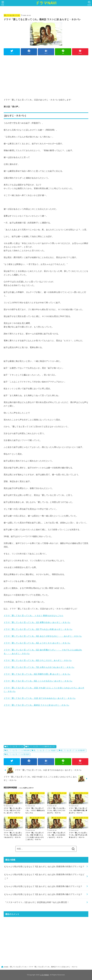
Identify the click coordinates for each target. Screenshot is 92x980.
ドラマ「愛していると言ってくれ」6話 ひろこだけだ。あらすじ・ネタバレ (38, 660)
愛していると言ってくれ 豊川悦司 (18, 754)
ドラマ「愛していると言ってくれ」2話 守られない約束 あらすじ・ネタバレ (38, 629)
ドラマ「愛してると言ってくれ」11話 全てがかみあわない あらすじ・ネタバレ (40, 698)
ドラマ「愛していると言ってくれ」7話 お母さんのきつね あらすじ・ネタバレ (39, 667)
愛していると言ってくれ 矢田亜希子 (73, 750)
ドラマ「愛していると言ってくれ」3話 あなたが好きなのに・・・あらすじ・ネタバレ (43, 636)
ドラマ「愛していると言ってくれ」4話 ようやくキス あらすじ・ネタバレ (37, 643)
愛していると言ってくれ (12, 15)
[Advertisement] (46, 74)
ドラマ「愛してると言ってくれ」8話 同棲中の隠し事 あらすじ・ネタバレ (37, 674)
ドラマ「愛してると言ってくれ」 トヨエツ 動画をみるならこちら (33, 615)
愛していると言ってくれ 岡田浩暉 (18, 750)
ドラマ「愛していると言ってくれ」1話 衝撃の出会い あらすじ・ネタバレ (37, 622)
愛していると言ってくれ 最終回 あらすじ (41, 747)
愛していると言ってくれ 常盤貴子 (45, 750)
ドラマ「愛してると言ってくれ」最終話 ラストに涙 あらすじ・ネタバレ (36, 705)
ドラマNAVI (46, 3)
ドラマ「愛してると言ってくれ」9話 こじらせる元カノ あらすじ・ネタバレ (38, 681)
